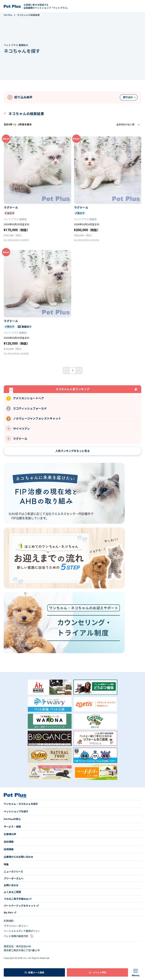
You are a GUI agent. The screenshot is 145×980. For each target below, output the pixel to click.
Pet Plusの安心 (12, 819)
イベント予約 (99, 972)
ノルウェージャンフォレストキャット (34, 418)
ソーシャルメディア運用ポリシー (22, 931)
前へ (66, 371)
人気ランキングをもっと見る (72, 451)
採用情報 (9, 849)
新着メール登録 (36, 972)
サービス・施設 (12, 827)
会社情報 (9, 842)
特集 (6, 865)
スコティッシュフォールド (27, 408)
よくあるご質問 (12, 892)
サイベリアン (18, 428)
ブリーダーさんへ (14, 879)
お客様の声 (10, 834)
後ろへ (79, 371)
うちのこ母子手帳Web (16, 899)
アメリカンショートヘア (25, 398)
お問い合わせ (11, 885)
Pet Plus (8, 15)
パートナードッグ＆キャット (20, 906)
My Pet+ (8, 913)
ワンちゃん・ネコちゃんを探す (21, 804)
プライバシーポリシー (16, 926)
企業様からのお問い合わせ (19, 857)
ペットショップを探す (16, 812)
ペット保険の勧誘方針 (16, 936)
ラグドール (17, 438)
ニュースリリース (13, 872)
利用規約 (9, 921)
